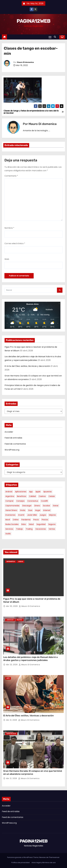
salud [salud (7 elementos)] (31, 524)
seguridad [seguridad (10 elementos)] (41, 524)
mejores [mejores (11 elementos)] (52, 515)
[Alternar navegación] (50, 37)
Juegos (21, 562)
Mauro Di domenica (25, 62)
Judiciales (10, 620)
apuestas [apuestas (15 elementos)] (48, 492)
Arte (8, 678)
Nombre (9, 228)
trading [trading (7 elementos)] (29, 529)
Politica (19, 620)
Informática (11, 562)
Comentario (11, 176)
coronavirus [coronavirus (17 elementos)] (33, 501)
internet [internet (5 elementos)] (47, 510)
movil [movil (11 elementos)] (8, 520)
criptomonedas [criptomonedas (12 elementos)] (12, 506)
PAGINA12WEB (33, 21)
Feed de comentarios (15, 444)
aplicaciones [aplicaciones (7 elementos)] (21, 492)
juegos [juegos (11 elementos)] (43, 515)
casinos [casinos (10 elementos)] (42, 496)
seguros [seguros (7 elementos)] (52, 524)
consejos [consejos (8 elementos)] (20, 501)
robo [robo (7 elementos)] (24, 524)
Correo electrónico (15, 243)
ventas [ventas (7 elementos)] (52, 529)
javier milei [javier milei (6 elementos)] (32, 515)
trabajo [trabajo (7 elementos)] (19, 529)
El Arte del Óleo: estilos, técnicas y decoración (27, 366)
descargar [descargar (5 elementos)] (27, 506)
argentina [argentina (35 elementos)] (10, 496)
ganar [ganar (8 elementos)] (56, 506)
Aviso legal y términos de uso (44, 863)
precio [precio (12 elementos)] (36, 520)
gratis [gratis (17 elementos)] (23, 510)
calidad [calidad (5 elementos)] (32, 496)
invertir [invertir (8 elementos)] (21, 515)
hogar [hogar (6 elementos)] (38, 510)
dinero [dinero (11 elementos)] (37, 506)
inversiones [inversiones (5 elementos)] (10, 515)
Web (7, 259)
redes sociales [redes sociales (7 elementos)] (12, 524)
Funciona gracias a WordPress (20, 857)
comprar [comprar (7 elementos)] (9, 501)
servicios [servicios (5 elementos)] (9, 529)
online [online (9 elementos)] (16, 520)
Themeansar (54, 857)
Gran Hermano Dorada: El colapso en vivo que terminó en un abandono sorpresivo (33, 772)
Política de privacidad (20, 863)
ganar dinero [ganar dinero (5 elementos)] (11, 510)
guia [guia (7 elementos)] (30, 510)
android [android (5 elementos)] (9, 492)
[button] (56, 37)
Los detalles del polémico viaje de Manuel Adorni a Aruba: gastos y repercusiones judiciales (30, 659)
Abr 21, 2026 (12, 720)
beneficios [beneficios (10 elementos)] (22, 496)
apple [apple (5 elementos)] (38, 492)
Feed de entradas (13, 438)
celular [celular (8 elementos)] (52, 496)
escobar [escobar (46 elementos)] (47, 506)
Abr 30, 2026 (12, 606)
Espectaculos (11, 734)
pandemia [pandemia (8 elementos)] (26, 520)
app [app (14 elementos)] (31, 492)
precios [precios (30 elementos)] (45, 520)
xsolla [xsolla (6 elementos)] (8, 534)
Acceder (9, 432)
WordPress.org (12, 450)
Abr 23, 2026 (12, 665)
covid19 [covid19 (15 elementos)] (44, 501)
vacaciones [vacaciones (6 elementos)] (41, 529)
